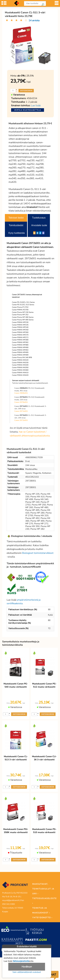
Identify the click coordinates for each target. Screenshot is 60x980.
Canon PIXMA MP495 (20, 352)
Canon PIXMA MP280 (20, 340)
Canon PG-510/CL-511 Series (23, 302)
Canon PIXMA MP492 (20, 350)
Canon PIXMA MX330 (20, 363)
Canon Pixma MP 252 (20, 315)
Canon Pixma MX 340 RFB (22, 357)
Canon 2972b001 (21, 420)
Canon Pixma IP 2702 (20, 307)
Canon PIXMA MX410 (20, 373)
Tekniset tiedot (16, 218)
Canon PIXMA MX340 (20, 365)
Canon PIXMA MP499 (20, 355)
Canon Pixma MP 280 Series (23, 317)
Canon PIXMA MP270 (20, 335)
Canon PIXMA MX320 (20, 360)
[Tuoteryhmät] (4, 4)
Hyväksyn (27, 967)
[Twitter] (40, 233)
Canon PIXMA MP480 (20, 345)
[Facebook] (43, 233)
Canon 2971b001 (21, 411)
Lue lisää (36, 106)
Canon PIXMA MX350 (20, 367)
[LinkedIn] (37, 233)
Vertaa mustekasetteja (28, 110)
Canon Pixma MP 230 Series (23, 312)
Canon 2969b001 (21, 393)
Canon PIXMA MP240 (20, 327)
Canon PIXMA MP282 (20, 342)
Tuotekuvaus (39, 218)
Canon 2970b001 (21, 402)
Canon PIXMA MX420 (20, 375)
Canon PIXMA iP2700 (20, 310)
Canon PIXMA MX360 (20, 370)
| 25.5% (26, 76)
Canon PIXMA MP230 (20, 322)
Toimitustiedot (16, 225)
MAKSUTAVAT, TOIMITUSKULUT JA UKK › (43, 889)
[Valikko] (57, 4)
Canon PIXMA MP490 (20, 347)
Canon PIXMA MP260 (20, 332)
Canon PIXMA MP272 (20, 337)
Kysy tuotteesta (17, 233)
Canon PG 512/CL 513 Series (23, 305)
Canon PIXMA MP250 (20, 330)
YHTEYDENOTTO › (42, 918)
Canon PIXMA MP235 (20, 325)
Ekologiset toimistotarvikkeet (38, 553)
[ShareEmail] (34, 233)
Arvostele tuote (39, 225)
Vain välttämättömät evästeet (27, 972)
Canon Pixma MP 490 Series (23, 320)
